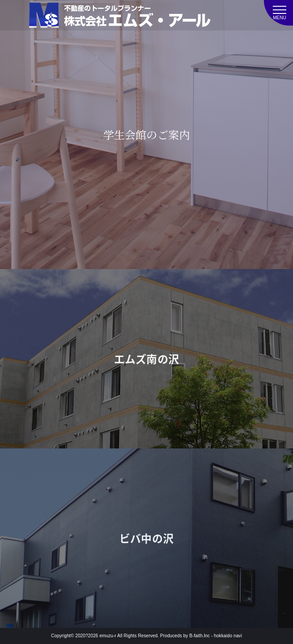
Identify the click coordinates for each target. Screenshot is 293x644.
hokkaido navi (228, 636)
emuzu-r (108, 636)
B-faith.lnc (200, 636)
